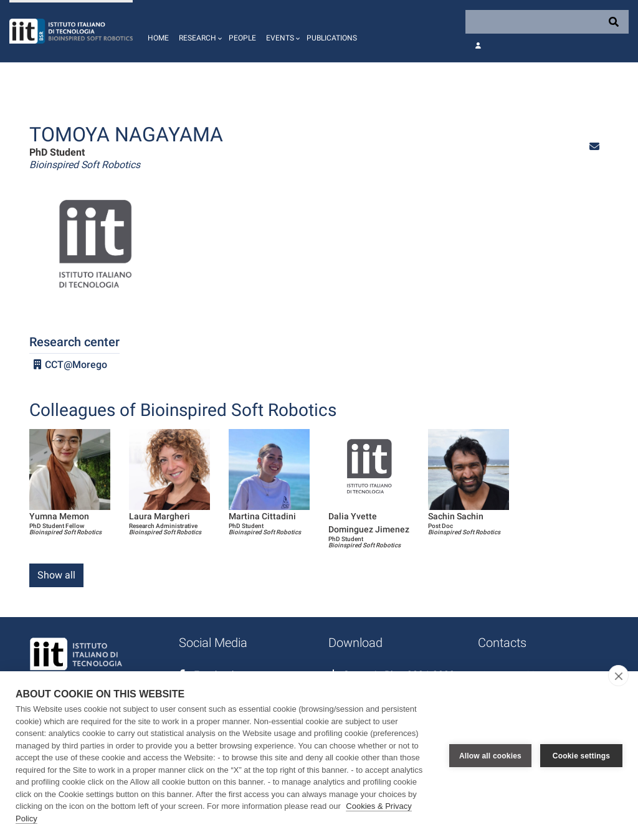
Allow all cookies (490, 756)
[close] (618, 676)
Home (158, 38)
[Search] (547, 22)
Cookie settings (581, 756)
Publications (332, 38)
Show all (56, 575)
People (242, 38)
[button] (199, 31)
